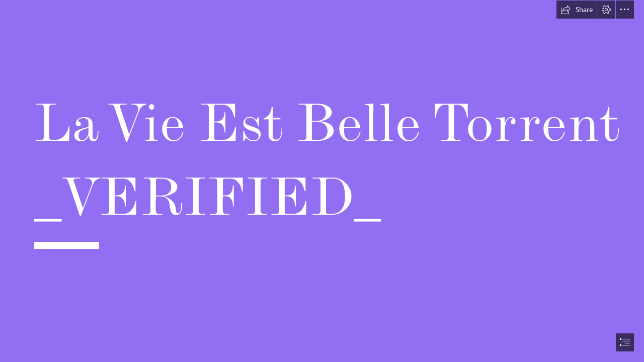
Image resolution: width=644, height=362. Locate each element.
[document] (322, 181)
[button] (577, 10)
